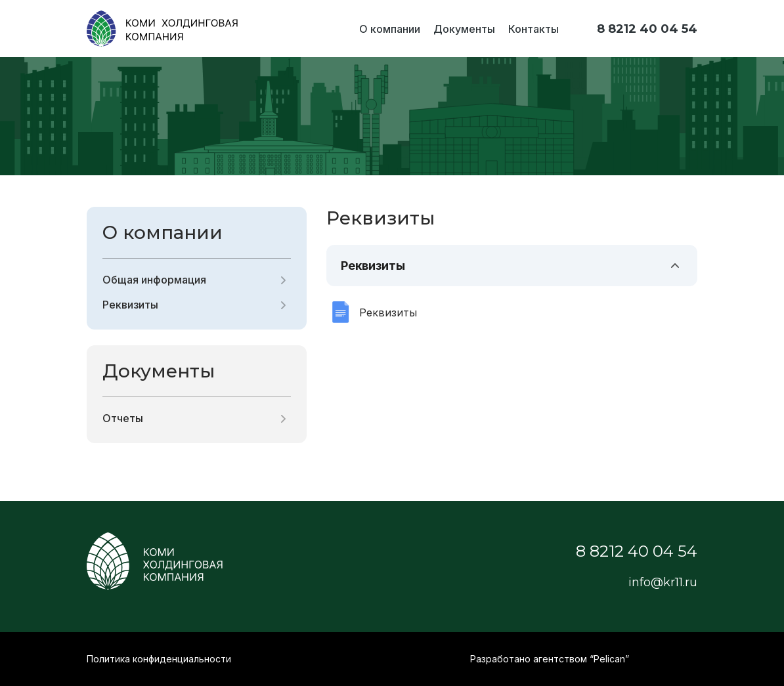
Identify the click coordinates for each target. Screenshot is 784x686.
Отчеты (123, 418)
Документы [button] (159, 371)
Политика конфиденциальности (159, 659)
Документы (464, 29)
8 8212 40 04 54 (647, 29)
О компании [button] (163, 232)
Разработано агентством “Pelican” (550, 659)
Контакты (534, 29)
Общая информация (154, 280)
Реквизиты (130, 305)
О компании (390, 29)
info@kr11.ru (663, 582)
